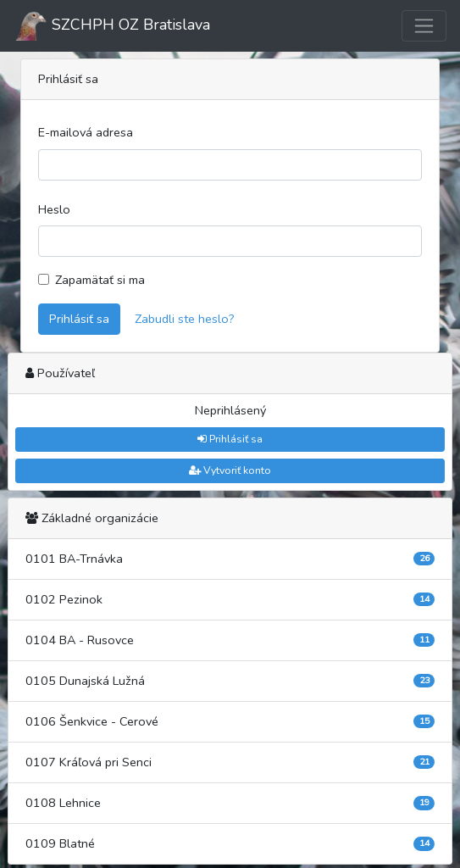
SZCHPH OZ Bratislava (112, 26)
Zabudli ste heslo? (185, 319)
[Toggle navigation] (424, 26)
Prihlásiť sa (79, 319)
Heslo (54, 209)
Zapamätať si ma (100, 280)
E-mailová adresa (86, 132)
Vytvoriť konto (230, 470)
